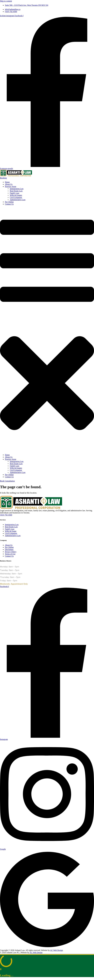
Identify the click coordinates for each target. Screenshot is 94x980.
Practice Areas (11, 186)
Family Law (15, 193)
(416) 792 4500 (6, 515)
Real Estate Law (16, 191)
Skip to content (6, 1)
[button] (47, 329)
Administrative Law (18, 200)
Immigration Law (17, 189)
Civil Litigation (16, 197)
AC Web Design (57, 950)
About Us (9, 184)
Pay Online (9, 202)
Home (7, 182)
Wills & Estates (16, 195)
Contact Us (9, 204)
